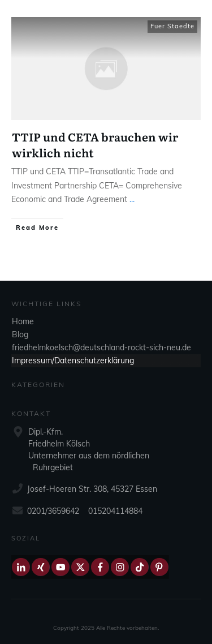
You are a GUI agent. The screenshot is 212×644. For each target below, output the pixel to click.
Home (23, 321)
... (132, 199)
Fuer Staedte (172, 26)
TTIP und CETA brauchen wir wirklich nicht (95, 144)
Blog (20, 334)
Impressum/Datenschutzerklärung (73, 360)
